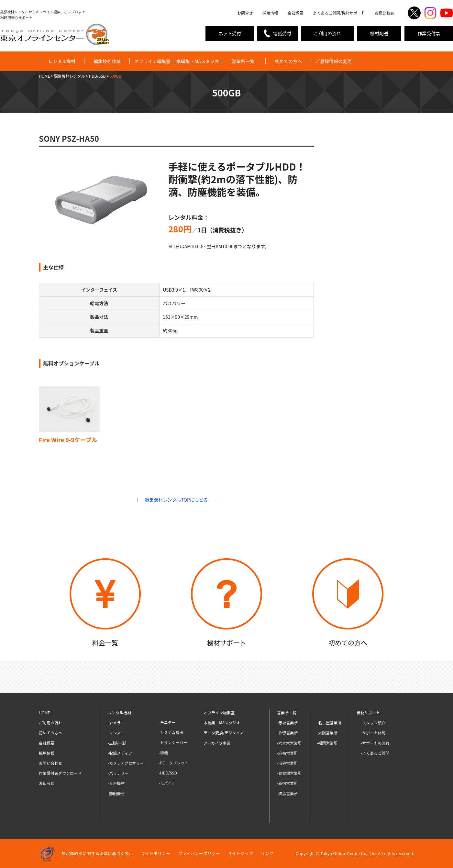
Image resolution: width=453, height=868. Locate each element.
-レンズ (114, 733)
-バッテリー (118, 773)
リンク (267, 853)
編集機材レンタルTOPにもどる (177, 500)
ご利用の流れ (327, 33)
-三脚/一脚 (117, 743)
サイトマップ (240, 853)
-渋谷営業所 (287, 763)
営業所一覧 (243, 61)
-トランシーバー (173, 742)
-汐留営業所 (287, 733)
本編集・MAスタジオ (198, 61)
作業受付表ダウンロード (60, 773)
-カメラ (114, 723)
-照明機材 (116, 793)
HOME (44, 76)
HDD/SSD (97, 76)
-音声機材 (116, 783)
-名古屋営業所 (329, 723)
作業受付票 (429, 33)
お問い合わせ (50, 763)
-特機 (163, 753)
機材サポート (368, 712)
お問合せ (245, 13)
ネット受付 (230, 33)
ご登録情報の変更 (334, 61)
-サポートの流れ (375, 743)
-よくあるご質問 (375, 753)
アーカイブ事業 (217, 743)
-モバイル (167, 783)
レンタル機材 (62, 61)
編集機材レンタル (70, 76)
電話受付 (282, 33)
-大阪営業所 (327, 733)
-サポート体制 (373, 733)
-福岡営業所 (327, 743)
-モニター (167, 722)
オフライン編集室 (152, 61)
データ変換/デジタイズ (224, 733)
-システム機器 (171, 732)
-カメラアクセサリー (126, 763)
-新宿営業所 (287, 783)
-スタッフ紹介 (373, 723)
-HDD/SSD (168, 773)
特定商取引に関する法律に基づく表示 (97, 853)
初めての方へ (288, 61)
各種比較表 (384, 13)
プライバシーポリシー (199, 853)
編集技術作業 (107, 61)
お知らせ (47, 783)
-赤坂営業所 (287, 723)
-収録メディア (120, 753)
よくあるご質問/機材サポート (339, 13)
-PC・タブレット (174, 763)
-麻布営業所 (287, 753)
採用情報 (270, 13)
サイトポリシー (155, 853)
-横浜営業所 (287, 793)
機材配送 (379, 33)
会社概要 (295, 13)
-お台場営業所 (289, 773)
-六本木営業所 (289, 743)
